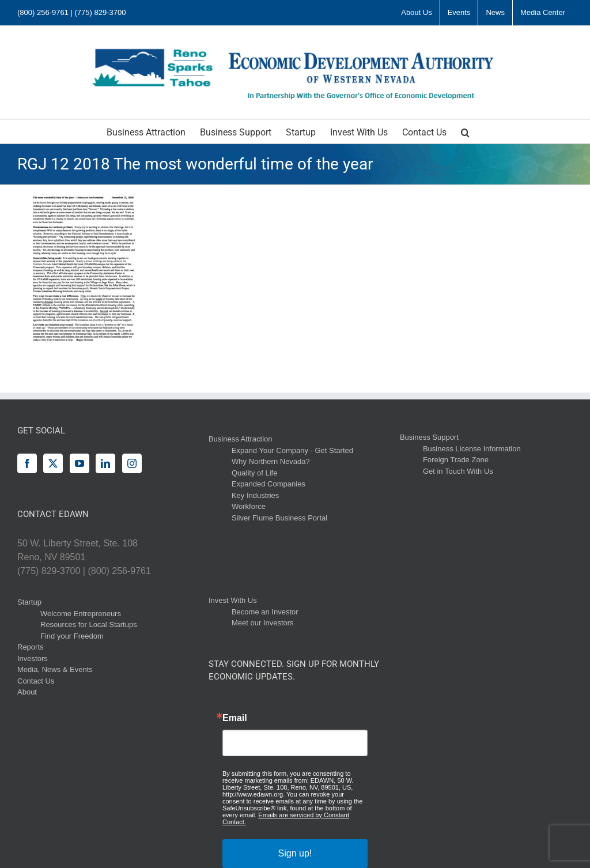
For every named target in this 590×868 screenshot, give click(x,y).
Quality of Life (255, 473)
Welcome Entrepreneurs (81, 614)
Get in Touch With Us (458, 471)
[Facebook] (27, 463)
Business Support (429, 437)
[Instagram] (132, 463)
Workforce (249, 506)
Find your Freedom (72, 636)
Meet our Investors (263, 623)
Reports (31, 647)
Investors (33, 658)
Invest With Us (233, 600)
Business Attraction (241, 439)
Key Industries (255, 495)
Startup (29, 602)
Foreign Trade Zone (456, 460)
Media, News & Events (55, 669)
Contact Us (36, 681)
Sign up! (295, 853)
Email (235, 718)
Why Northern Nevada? (271, 461)
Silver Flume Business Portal (279, 518)
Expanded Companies (268, 484)
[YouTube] (80, 463)
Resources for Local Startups (89, 624)
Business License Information (472, 449)
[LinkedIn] (105, 463)
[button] (465, 131)
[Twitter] (53, 463)
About (27, 692)
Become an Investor (265, 612)
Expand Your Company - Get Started (292, 450)
